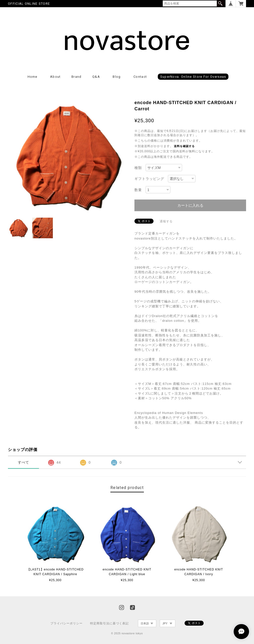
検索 (220, 3)
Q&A (96, 77)
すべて (23, 462)
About (55, 77)
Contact (140, 77)
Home (32, 77)
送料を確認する (184, 146)
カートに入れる (190, 205)
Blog (117, 77)
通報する (166, 221)
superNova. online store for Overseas (193, 77)
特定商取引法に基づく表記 (109, 623)
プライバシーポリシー (66, 623)
